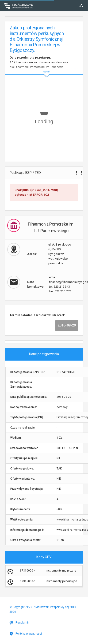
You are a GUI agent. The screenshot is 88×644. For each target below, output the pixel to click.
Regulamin (19, 623)
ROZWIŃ (44, 68)
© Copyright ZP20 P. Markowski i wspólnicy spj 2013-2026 (43, 609)
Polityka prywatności (26, 634)
